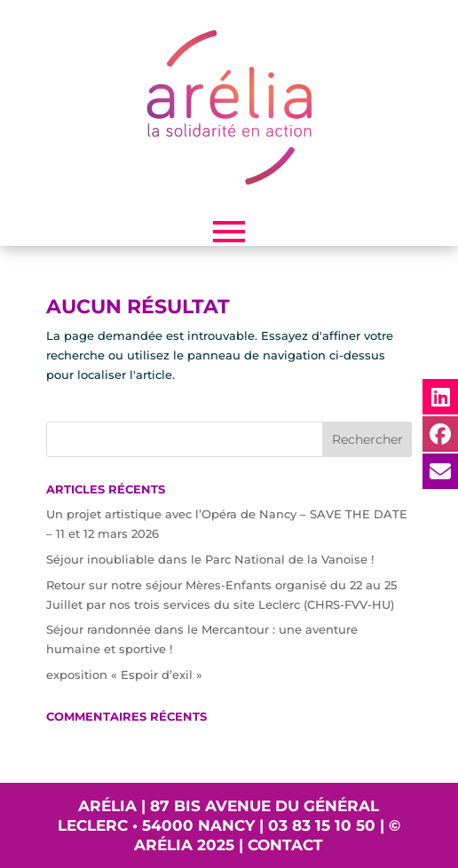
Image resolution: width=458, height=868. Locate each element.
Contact (285, 845)
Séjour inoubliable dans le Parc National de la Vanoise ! (210, 559)
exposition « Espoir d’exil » (124, 675)
